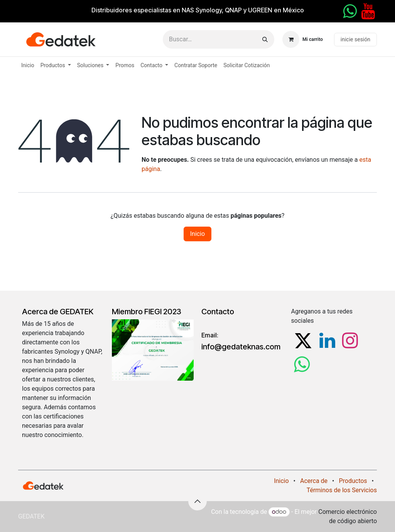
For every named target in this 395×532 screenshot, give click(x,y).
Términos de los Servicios (342, 490)
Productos (353, 481)
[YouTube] (368, 11)
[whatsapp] (350, 11)
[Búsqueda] (265, 39)
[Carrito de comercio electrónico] (303, 39)
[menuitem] (28, 65)
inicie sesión (355, 39)
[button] (197, 501)
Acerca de (314, 481)
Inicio (197, 234)
